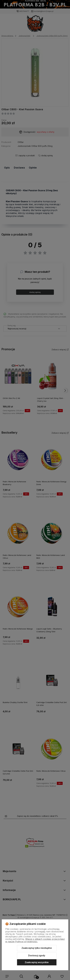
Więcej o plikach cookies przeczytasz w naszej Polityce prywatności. (35, 940)
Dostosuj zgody (37, 955)
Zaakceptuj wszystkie (37, 962)
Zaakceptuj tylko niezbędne (37, 948)
